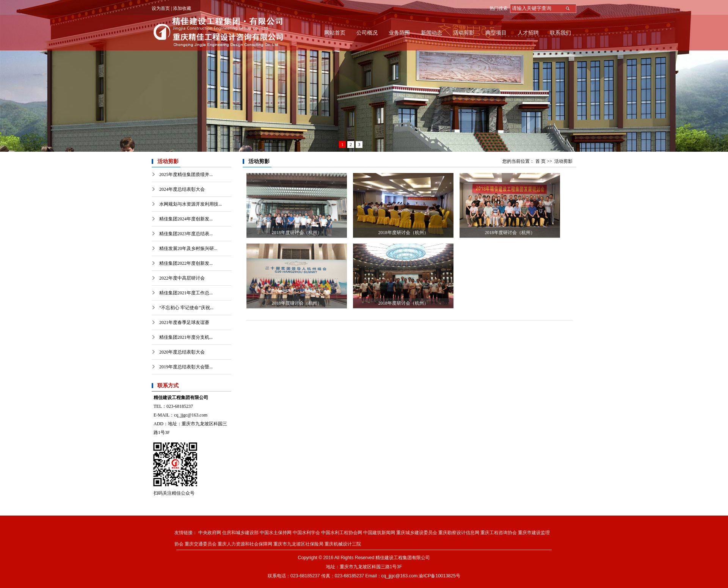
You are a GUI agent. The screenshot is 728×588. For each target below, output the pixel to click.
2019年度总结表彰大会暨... (186, 367)
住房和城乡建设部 (240, 533)
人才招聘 (528, 33)
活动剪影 (464, 33)
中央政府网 (210, 533)
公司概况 (367, 33)
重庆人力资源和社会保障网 (245, 544)
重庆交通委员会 (201, 544)
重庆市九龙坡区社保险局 (298, 544)
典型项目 (496, 33)
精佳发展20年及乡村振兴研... (188, 248)
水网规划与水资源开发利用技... (191, 204)
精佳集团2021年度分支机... (186, 337)
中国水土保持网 (276, 533)
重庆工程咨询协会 (499, 533)
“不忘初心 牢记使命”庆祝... (186, 308)
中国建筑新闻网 (379, 533)
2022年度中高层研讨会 (182, 278)
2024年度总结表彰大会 (182, 189)
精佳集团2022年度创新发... (186, 263)
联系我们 (560, 33)
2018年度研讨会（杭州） (297, 233)
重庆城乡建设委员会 (417, 533)
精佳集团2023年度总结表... (186, 234)
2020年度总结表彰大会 (182, 352)
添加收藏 (182, 8)
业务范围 (399, 33)
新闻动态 (431, 33)
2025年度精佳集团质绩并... (186, 175)
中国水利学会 (306, 533)
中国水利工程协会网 (342, 533)
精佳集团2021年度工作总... (186, 293)
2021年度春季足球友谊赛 (184, 322)
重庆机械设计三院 (343, 544)
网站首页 (335, 33)
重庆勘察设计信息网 (459, 533)
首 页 (541, 161)
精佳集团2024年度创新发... (186, 219)
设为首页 (161, 8)
